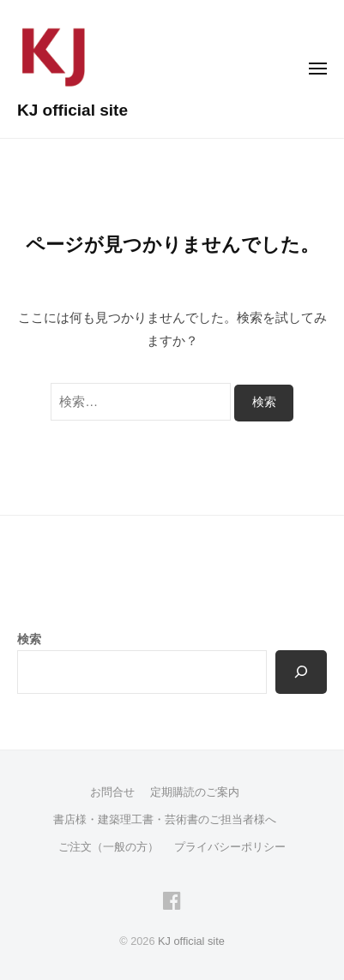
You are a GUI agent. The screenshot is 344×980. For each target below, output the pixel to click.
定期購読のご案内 (195, 792)
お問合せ (112, 792)
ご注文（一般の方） (109, 847)
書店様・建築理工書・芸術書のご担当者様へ (165, 819)
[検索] (301, 672)
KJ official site (72, 110)
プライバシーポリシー (230, 847)
